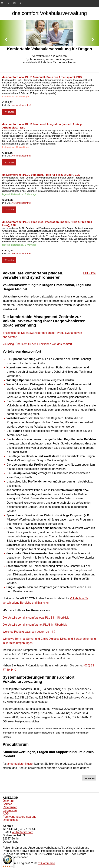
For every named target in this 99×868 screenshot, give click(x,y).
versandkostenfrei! (22, 105)
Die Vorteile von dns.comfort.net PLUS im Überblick (35, 625)
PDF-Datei (90, 273)
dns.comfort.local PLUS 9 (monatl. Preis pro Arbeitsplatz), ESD (42, 77)
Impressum (10, 810)
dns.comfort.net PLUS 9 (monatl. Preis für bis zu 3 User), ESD (41, 175)
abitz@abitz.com (23, 832)
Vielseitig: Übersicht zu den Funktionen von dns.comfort (37, 344)
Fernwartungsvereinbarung (20, 817)
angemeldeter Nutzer (20, 764)
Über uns (9, 801)
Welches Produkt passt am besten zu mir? (29, 632)
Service (7, 804)
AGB (6, 814)
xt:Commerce (47, 863)
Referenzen (10, 807)
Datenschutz (11, 820)
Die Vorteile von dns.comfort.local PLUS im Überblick (36, 618)
